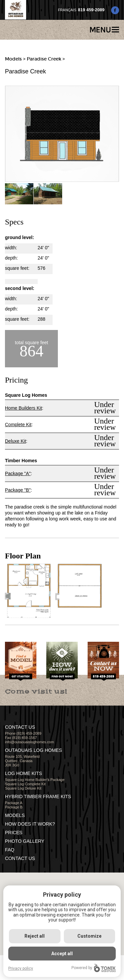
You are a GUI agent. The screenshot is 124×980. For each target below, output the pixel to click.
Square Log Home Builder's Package (35, 780)
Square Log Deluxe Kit (23, 788)
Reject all (35, 936)
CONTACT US (20, 858)
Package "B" (18, 490)
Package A (14, 803)
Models (13, 59)
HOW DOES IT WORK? (30, 824)
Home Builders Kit (23, 408)
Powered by (94, 968)
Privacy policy (21, 968)
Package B (14, 807)
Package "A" (18, 473)
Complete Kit (18, 425)
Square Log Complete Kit (25, 784)
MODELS (15, 815)
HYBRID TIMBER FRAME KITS (38, 796)
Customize (89, 936)
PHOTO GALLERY (25, 841)
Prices (14, 833)
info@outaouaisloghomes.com (29, 742)
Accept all (62, 954)
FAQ (10, 850)
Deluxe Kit (16, 441)
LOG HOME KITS (23, 773)
